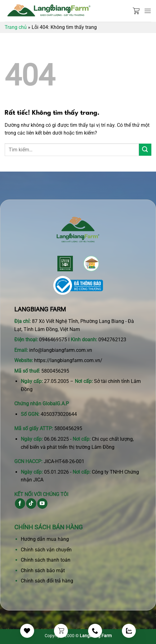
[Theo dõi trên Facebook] (20, 504)
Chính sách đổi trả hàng (47, 581)
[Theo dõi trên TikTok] (31, 504)
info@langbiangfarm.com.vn (61, 350)
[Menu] (148, 11)
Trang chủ (16, 27)
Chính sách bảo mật (43, 570)
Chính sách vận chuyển (46, 550)
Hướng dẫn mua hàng (45, 539)
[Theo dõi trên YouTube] (42, 504)
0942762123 (112, 340)
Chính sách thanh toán (46, 560)
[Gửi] (145, 150)
